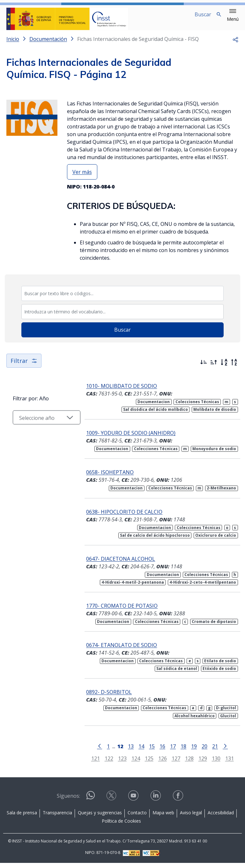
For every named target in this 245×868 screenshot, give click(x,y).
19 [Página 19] (189, 751)
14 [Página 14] (137, 751)
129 (198, 763)
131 (225, 763)
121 (91, 763)
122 (104, 763)
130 (212, 763)
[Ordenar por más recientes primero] (204, 367)
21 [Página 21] (211, 751)
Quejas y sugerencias (100, 818)
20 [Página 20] (200, 751)
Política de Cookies (121, 826)
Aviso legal (191, 818)
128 (185, 763)
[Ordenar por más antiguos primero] (214, 367)
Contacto (137, 818)
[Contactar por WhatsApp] (91, 803)
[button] (233, 15)
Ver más (82, 177)
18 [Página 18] (179, 751)
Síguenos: (68, 801)
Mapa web (163, 818)
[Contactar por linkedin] (156, 803)
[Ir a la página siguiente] (221, 751)
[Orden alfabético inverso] (234, 367)
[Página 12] (116, 751)
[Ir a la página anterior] (95, 751)
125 (145, 763)
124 (131, 763)
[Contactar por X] (112, 803)
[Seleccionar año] (42, 430)
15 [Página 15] (147, 751)
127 (171, 763)
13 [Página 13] (126, 751)
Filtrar (24, 366)
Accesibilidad (221, 818)
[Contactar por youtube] (134, 803)
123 (118, 763)
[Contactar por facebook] (179, 803)
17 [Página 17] (168, 751)
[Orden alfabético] (224, 367)
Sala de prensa (22, 818)
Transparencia (57, 818)
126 (158, 763)
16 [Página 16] (158, 751)
